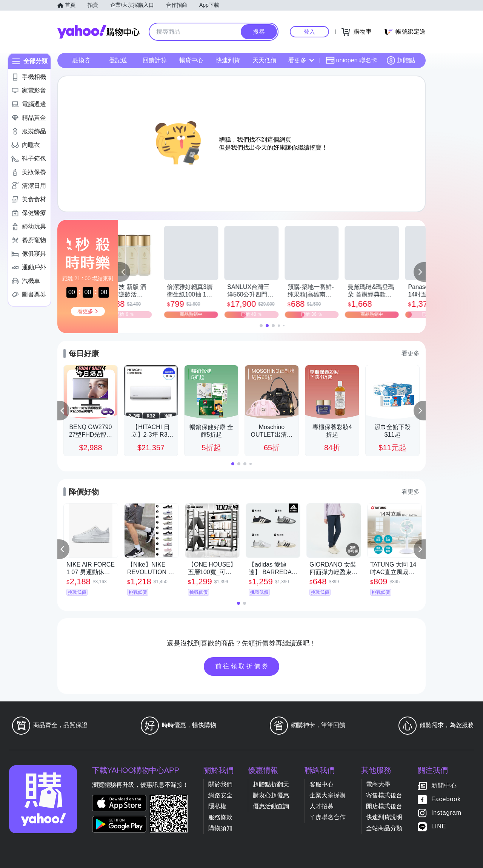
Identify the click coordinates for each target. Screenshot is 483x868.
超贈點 (401, 60)
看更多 (301, 60)
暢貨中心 (191, 60)
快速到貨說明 (384, 817)
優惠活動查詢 (271, 806)
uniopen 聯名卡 (351, 60)
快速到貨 (228, 60)
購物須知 (220, 828)
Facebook (446, 799)
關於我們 (220, 784)
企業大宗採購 (328, 795)
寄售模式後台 (384, 795)
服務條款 (220, 817)
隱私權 (217, 806)
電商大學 (378, 784)
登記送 (118, 60)
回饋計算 (155, 60)
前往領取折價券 (243, 666)
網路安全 (220, 795)
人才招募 (321, 806)
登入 (309, 32)
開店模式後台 (384, 806)
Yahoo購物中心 (98, 32)
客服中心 (321, 784)
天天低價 (265, 60)
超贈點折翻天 (271, 784)
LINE (439, 826)
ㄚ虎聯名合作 (328, 817)
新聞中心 (444, 785)
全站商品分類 (384, 828)
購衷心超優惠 (271, 795)
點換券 (82, 60)
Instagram (446, 813)
